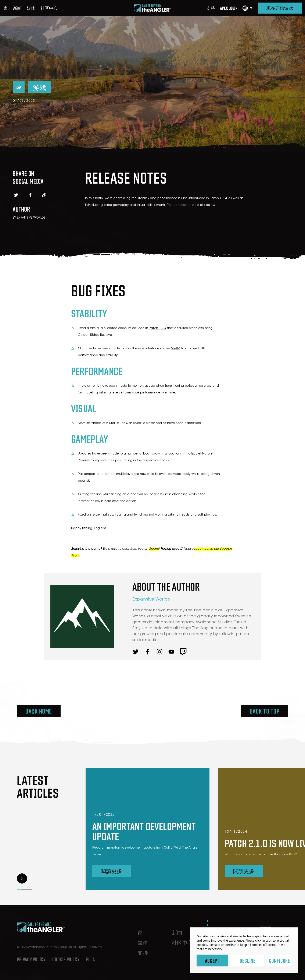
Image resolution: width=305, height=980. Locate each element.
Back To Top (265, 711)
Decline (248, 960)
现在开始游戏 (280, 8)
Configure (279, 960)
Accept (212, 960)
